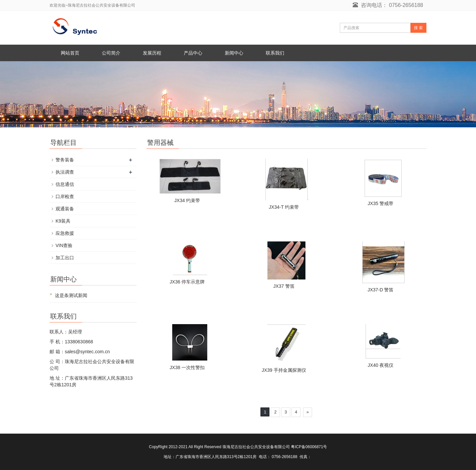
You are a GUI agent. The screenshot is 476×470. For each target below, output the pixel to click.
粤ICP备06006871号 (309, 447)
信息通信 (65, 184)
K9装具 (63, 221)
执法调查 (65, 172)
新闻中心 (234, 53)
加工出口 (65, 258)
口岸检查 (65, 196)
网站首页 (70, 53)
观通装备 (65, 209)
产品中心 (193, 53)
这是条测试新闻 (71, 295)
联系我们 (275, 53)
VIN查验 (64, 245)
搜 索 (418, 28)
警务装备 (65, 160)
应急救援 (65, 233)
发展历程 (152, 53)
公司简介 (111, 53)
